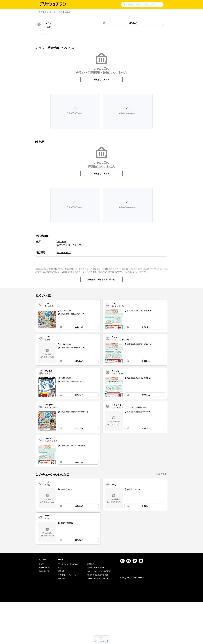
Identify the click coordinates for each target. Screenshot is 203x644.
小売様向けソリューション (68, 617)
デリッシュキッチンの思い (68, 606)
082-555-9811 (64, 253)
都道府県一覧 (44, 613)
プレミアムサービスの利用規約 (99, 613)
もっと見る (160, 474)
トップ (41, 606)
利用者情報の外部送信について (99, 621)
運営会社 (61, 613)
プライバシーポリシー (96, 610)
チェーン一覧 (50, 12)
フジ (60, 12)
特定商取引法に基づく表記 (98, 617)
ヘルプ (61, 610)
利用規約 (91, 606)
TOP (40, 12)
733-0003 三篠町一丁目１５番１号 (69, 243)
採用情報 (61, 621)
